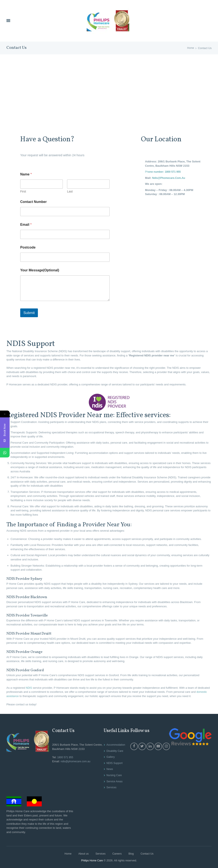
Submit (29, 313)
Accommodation (115, 745)
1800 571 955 (65, 757)
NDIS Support (114, 763)
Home (190, 48)
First (23, 191)
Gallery (110, 757)
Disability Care (115, 751)
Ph (164, 172)
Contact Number (33, 202)
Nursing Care (114, 775)
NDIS (29, 688)
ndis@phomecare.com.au (76, 762)
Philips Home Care (92, 861)
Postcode (28, 247)
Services (111, 788)
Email (26, 225)
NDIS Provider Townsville (30, 615)
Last (70, 191)
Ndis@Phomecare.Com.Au (170, 178)
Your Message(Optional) (40, 270)
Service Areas (114, 781)
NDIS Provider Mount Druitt (33, 634)
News (109, 769)
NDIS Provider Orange (27, 652)
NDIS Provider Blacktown (30, 597)
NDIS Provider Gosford (28, 670)
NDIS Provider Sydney (27, 579)
